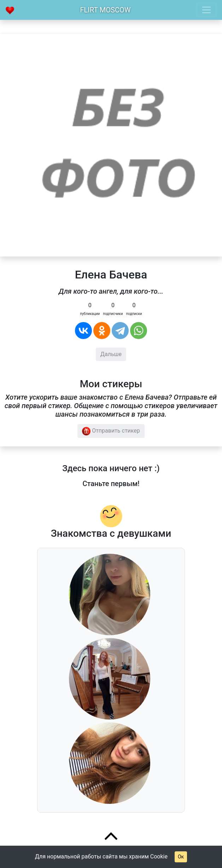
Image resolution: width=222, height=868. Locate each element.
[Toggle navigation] (206, 10)
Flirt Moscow (106, 10)
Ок (181, 857)
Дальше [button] (111, 354)
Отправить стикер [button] (111, 431)
